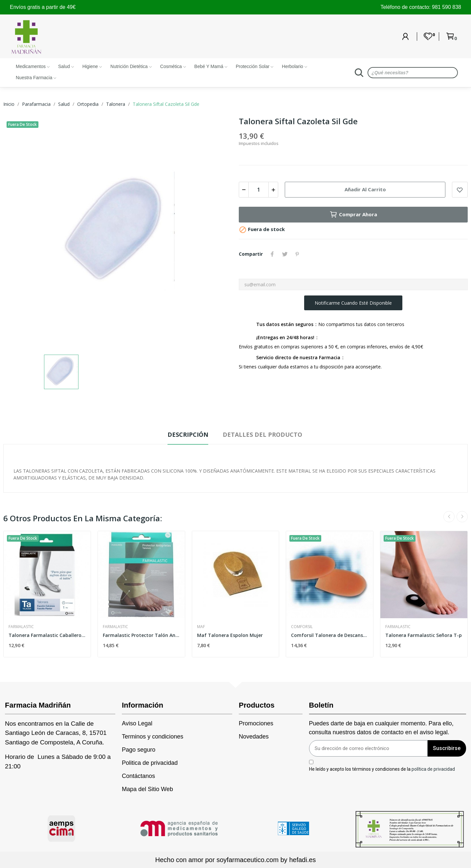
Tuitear (285, 254)
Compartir (272, 254)
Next (462, 517)
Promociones (256, 723)
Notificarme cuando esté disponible (353, 303)
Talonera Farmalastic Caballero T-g (47, 635)
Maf (201, 627)
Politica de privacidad (150, 763)
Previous (449, 517)
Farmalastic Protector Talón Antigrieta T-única (141, 635)
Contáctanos (138, 776)
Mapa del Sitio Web (147, 789)
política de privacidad (433, 769)
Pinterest (297, 254)
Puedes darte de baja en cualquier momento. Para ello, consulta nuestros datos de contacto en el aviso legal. (381, 728)
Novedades (254, 737)
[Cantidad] (258, 190)
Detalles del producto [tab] (262, 434)
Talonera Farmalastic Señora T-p (424, 635)
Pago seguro (139, 750)
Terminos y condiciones (153, 737)
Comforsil (302, 627)
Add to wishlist (460, 190)
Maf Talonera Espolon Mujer (230, 635)
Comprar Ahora (353, 215)
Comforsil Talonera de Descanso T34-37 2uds (330, 635)
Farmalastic (21, 627)
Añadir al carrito (365, 189)
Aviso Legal (137, 723)
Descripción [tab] (188, 434)
